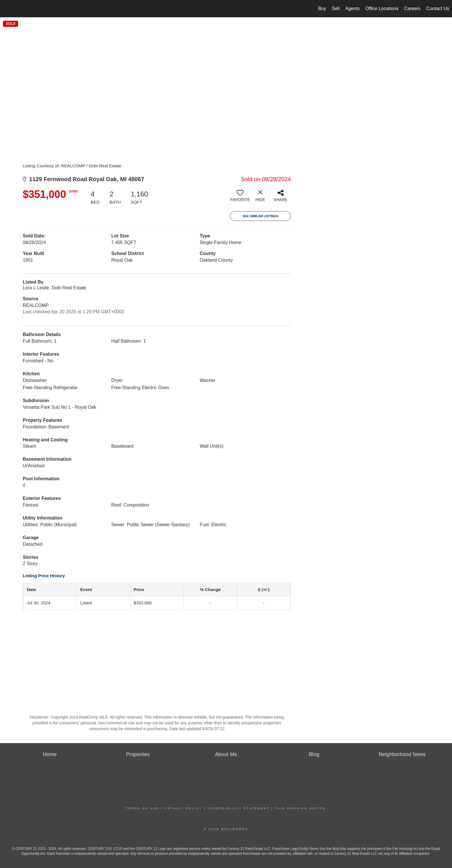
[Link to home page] (7, 9)
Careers (412, 9)
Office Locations (382, 9)
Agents (353, 9)
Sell (336, 9)
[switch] (240, 198)
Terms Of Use (143, 808)
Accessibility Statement (239, 808)
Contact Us (438, 9)
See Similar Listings (260, 216)
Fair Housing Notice (301, 808)
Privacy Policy (184, 808)
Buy (322, 9)
